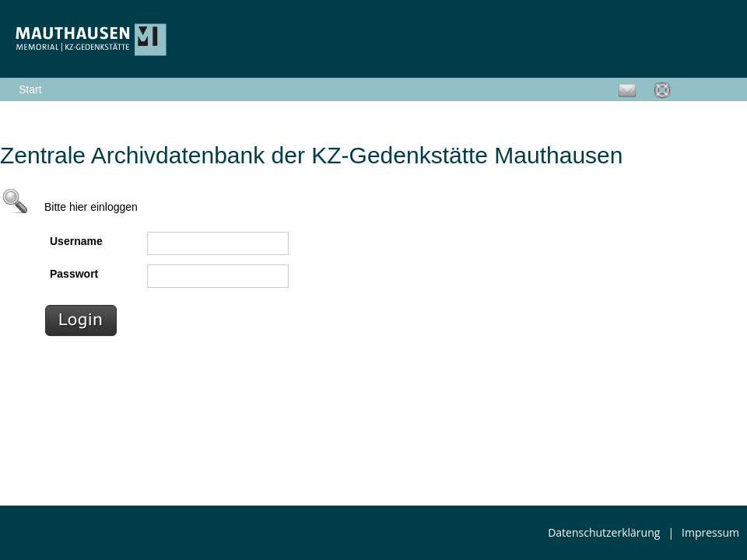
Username (76, 241)
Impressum (710, 532)
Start (30, 89)
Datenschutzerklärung (604, 532)
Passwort (74, 274)
